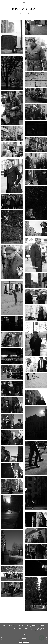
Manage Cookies (24, 642)
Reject (24, 639)
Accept (24, 635)
